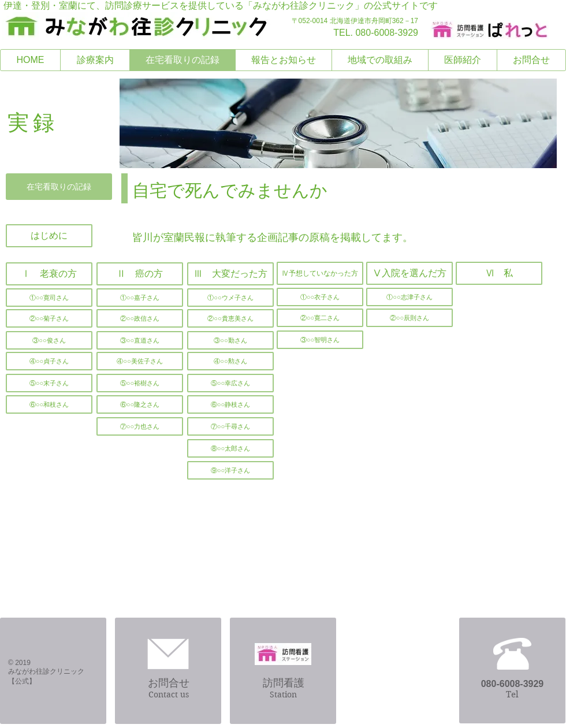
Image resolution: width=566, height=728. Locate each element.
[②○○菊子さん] (49, 318)
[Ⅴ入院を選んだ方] (409, 273)
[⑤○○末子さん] (49, 383)
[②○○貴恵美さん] (230, 318)
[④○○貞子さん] (49, 361)
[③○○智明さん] (320, 340)
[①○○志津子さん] (409, 297)
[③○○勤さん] (230, 340)
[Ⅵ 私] (499, 273)
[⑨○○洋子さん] (230, 470)
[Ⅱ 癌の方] (140, 274)
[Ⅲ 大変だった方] (230, 274)
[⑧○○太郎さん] (230, 448)
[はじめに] (49, 236)
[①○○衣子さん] (320, 297)
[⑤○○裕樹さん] (140, 383)
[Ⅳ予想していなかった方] (320, 273)
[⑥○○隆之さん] (140, 404)
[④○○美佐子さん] (140, 361)
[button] (140, 426)
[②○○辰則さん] (409, 318)
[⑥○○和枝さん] (49, 404)
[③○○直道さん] (140, 340)
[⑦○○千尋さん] (230, 426)
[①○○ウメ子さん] (230, 298)
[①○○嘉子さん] (140, 298)
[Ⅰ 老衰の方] (49, 274)
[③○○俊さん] (49, 340)
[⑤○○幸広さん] (230, 383)
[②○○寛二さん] (320, 318)
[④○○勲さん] (230, 361)
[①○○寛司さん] (49, 298)
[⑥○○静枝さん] (230, 404)
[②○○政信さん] (140, 318)
